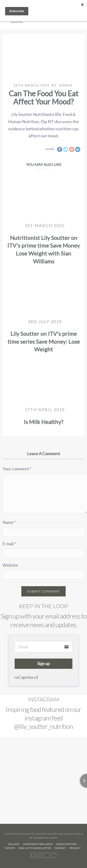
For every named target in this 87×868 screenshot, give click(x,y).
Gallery (14, 844)
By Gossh (51, 838)
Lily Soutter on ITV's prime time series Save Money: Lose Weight (44, 341)
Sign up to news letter (35, 848)
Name (9, 522)
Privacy (75, 848)
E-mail (9, 544)
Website (10, 565)
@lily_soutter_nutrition (43, 726)
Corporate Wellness (38, 844)
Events (10, 848)
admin (66, 85)
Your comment (17, 469)
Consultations (66, 844)
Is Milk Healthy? (43, 422)
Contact (60, 848)
